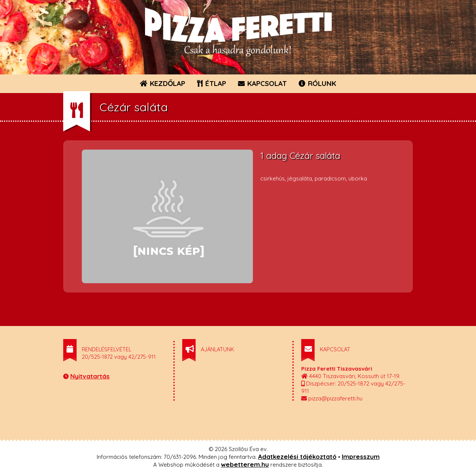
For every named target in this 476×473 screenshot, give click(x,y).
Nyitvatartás (90, 376)
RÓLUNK (317, 83)
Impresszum (361, 456)
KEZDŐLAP (163, 83)
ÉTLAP (212, 83)
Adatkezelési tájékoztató (297, 456)
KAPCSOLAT (262, 83)
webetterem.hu (245, 464)
